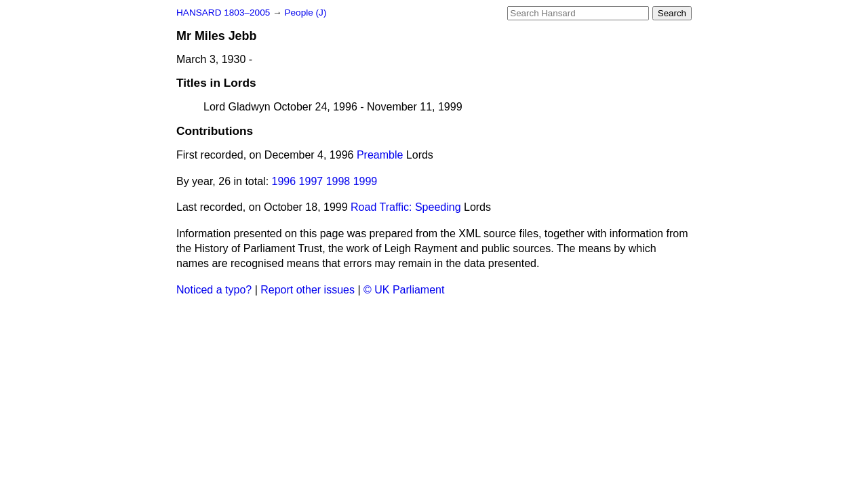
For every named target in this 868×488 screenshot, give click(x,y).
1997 (311, 181)
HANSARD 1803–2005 (223, 13)
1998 (338, 181)
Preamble (380, 155)
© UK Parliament (404, 290)
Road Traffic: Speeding (406, 207)
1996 (284, 181)
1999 (366, 181)
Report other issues (308, 290)
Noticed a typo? (214, 290)
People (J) (305, 13)
